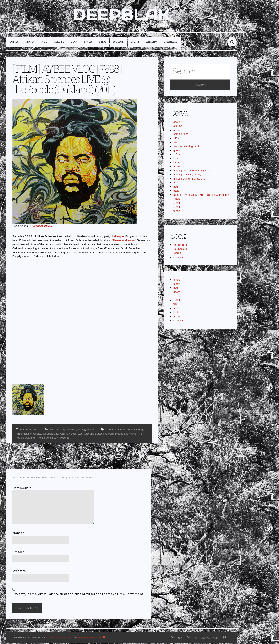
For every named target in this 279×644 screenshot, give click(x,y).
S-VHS (88, 43)
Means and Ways (124, 241)
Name (19, 534)
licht (135, 43)
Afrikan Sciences (116, 431)
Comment (22, 489)
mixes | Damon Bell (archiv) (190, 180)
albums (178, 127)
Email (19, 553)
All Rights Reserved (89, 639)
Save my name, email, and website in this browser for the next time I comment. (78, 595)
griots (59, 43)
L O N (74, 43)
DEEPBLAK (122, 15)
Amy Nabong (135, 431)
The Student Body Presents (53, 439)
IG (229, 639)
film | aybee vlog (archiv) (70, 431)
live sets (178, 164)
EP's (176, 139)
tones (14, 43)
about (177, 123)
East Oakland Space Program (96, 435)
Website (19, 572)
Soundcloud (180, 250)
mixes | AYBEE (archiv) (187, 176)
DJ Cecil (71, 435)
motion (119, 43)
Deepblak (49, 435)
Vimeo (177, 254)
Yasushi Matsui (42, 227)
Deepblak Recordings (59, 639)
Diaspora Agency (205, 639)
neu (44, 43)
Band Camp (180, 246)
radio (176, 192)
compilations (181, 135)
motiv (30, 43)
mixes (177, 168)
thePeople (117, 237)
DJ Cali (61, 435)
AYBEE (37, 435)
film (103, 43)
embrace (171, 43)
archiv (152, 43)
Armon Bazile (24, 435)
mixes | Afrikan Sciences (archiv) (193, 172)
